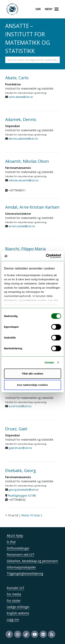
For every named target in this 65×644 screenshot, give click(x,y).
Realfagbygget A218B (22, 496)
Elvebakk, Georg (21, 470)
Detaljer (50, 362)
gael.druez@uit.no (20, 448)
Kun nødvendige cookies (33, 385)
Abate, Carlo (17, 78)
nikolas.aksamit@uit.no (23, 180)
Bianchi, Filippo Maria (25, 249)
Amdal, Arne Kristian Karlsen (32, 207)
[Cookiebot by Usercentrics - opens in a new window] (46, 256)
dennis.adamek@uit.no (23, 139)
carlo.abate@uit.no (20, 97)
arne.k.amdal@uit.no (21, 226)
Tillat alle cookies (33, 374)
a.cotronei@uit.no (20, 406)
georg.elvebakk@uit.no (23, 490)
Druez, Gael (16, 429)
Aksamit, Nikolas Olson (27, 161)
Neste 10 (27, 515)
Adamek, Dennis (21, 119)
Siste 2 (38, 515)
